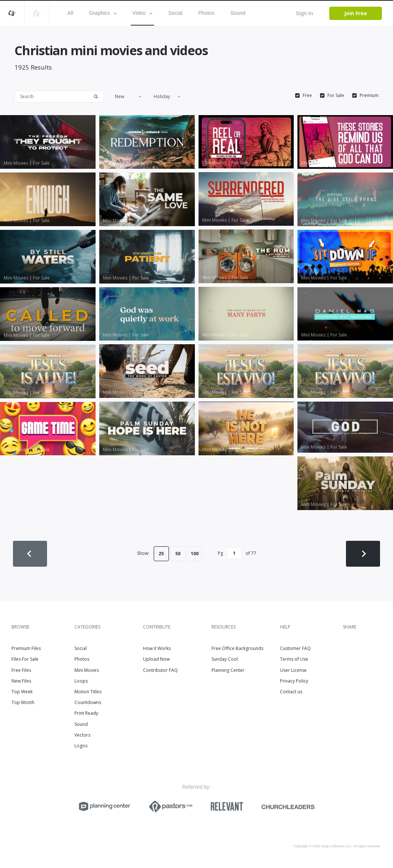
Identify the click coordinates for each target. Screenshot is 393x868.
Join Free (356, 13)
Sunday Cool (225, 659)
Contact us (291, 692)
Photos (206, 13)
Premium (369, 95)
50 (178, 554)
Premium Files (26, 648)
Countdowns (88, 702)
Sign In (304, 13)
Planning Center (228, 670)
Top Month (23, 702)
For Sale (336, 95)
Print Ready (86, 713)
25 (161, 554)
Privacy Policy (294, 681)
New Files (21, 681)
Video (143, 13)
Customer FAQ (295, 648)
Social (175, 13)
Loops (81, 681)
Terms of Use (294, 659)
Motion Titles (88, 692)
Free (307, 95)
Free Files (21, 670)
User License (293, 670)
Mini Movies (87, 670)
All (70, 13)
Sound (238, 13)
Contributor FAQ (160, 670)
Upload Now (156, 659)
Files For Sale (25, 659)
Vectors (82, 735)
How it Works (157, 648)
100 (195, 554)
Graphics (103, 13)
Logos (81, 746)
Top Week (22, 692)
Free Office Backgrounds (237, 648)
